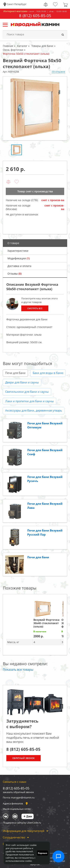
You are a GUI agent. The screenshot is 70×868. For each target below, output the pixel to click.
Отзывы (14, 274)
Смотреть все (35, 308)
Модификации (19, 258)
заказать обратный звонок (18, 792)
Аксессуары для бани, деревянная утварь (34, 410)
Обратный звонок (24, 758)
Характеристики (18, 251)
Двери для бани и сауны (22, 382)
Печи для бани (15, 373)
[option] (35, 108)
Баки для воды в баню (48, 373)
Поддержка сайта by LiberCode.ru (22, 823)
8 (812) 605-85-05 (35, 16)
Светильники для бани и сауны (27, 392)
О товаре (13, 243)
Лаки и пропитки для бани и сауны (29, 401)
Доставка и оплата (19, 266)
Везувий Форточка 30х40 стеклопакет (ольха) (46, 623)
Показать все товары (18, 670)
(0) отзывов (58, 72)
